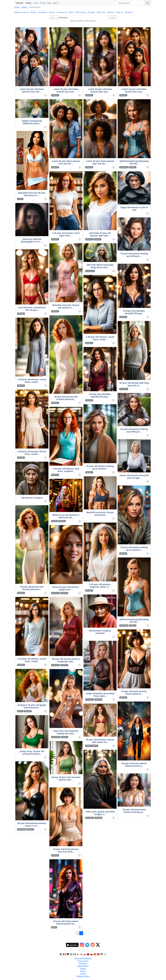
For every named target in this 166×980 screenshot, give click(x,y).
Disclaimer (83, 963)
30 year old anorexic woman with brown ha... (100, 741)
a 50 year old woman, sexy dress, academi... (66, 470)
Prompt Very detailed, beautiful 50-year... (134, 312)
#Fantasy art (62, 12)
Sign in (83, 971)
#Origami (91, 12)
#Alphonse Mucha (22, 12)
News (49, 3)
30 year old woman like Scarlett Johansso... (32, 588)
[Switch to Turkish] (98, 954)
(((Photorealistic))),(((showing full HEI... (134, 162)
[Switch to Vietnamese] (105, 954)
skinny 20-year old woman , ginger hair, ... (66, 588)
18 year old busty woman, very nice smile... (66, 850)
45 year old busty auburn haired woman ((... (134, 765)
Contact (83, 969)
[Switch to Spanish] (95, 954)
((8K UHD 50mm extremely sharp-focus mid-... (100, 266)
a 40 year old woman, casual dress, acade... (32, 381)
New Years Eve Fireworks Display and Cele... (66, 732)
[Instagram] (82, 945)
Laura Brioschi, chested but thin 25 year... (32, 309)
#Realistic (129, 12)
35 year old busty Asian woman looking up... (134, 811)
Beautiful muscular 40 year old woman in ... (32, 194)
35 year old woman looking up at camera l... (100, 467)
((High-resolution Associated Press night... (100, 695)
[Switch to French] (64, 954)
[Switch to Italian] (75, 954)
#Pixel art (111, 12)
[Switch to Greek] (71, 954)
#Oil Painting (81, 12)
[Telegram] (87, 945)
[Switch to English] (61, 954)
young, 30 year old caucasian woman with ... (66, 778)
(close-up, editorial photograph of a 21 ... (32, 240)
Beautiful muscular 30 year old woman (100, 514)
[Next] (88, 933)
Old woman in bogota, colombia (100, 632)
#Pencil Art (101, 12)
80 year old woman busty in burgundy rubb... (66, 660)
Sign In (56, 3)
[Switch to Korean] (81, 954)
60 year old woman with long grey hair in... (134, 384)
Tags (53, 18)
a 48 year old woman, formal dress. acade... (32, 453)
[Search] (131, 3)
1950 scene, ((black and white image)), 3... (100, 813)
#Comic (52, 12)
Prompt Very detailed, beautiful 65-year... (100, 395)
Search (113, 18)
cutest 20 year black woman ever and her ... (66, 162)
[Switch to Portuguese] (88, 954)
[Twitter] (98, 945)
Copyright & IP (83, 966)
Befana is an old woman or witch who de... (66, 516)
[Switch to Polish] (85, 954)
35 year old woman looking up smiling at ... (134, 255)
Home (17, 7)
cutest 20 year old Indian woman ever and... (66, 90)
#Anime (34, 12)
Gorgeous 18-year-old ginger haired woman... (32, 706)
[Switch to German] (68, 954)
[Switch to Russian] (91, 954)
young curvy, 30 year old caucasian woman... (32, 753)
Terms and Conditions (83, 958)
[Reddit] (93, 945)
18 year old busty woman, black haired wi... (134, 693)
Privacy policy (83, 961)
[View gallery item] (45, 95)
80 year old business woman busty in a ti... (32, 824)
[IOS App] (72, 945)
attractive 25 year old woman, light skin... (100, 234)
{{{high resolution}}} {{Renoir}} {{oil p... (32, 122)
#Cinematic (43, 12)
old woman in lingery (32, 498)
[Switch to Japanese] (78, 954)
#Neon (71, 12)
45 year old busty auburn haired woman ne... (66, 922)
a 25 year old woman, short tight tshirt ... (66, 234)
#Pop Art (120, 12)
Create (36, 3)
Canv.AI (19, 3)
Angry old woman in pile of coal (134, 209)
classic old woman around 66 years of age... (134, 477)
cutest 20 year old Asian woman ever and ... (32, 90)
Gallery (29, 3)
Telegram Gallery (83, 976)
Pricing (43, 3)
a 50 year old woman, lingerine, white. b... (100, 586)
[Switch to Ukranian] (102, 954)
